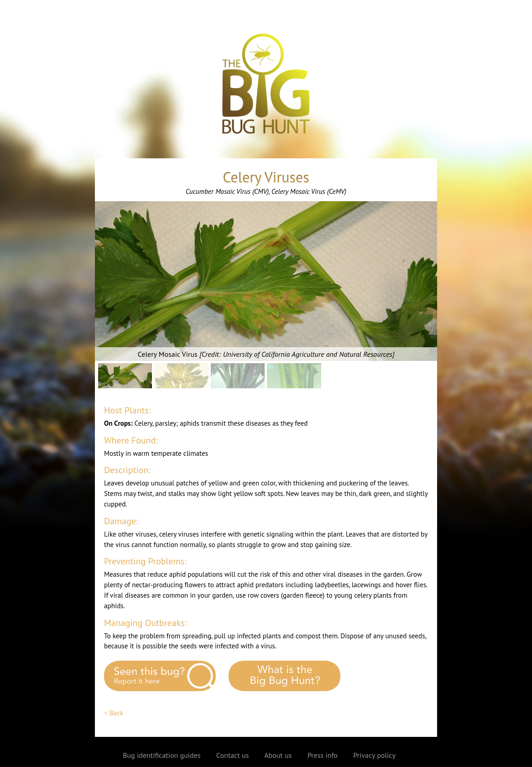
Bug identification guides (162, 755)
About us (278, 755)
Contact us (233, 755)
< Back (114, 713)
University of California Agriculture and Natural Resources (307, 354)
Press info (323, 755)
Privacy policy (374, 755)
